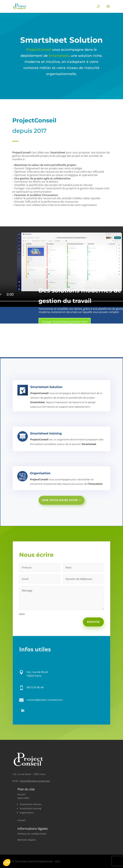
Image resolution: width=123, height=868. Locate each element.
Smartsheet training (30, 808)
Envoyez (90, 623)
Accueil (21, 794)
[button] (7, 863)
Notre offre (23, 798)
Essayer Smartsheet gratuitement (65, 322)
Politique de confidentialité (32, 834)
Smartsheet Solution (31, 804)
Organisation (27, 813)
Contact (22, 820)
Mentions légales (27, 840)
